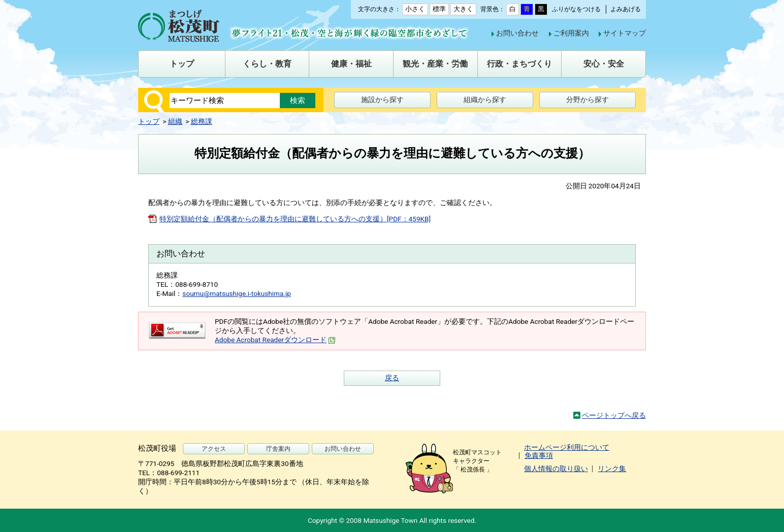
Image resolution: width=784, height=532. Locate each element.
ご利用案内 (571, 33)
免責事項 (539, 455)
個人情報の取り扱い (556, 469)
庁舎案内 (278, 449)
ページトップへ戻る (614, 415)
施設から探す (382, 99)
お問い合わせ (517, 33)
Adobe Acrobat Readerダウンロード (275, 340)
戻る (392, 378)
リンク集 (612, 469)
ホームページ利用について (567, 447)
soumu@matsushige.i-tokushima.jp (237, 293)
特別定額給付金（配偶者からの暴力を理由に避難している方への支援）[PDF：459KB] (295, 219)
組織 (175, 121)
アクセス (214, 449)
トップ (149, 121)
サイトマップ (625, 33)
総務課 (202, 121)
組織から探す (485, 99)
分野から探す (587, 99)
